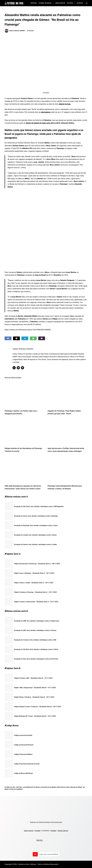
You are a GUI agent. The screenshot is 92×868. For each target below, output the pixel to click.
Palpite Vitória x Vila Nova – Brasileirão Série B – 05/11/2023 (34, 697)
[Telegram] (25, 338)
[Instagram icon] (24, 368)
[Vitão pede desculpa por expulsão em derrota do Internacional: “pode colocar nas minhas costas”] (25, 469)
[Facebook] (8, 338)
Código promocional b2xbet (23, 735)
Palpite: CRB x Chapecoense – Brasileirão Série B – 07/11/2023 (35, 688)
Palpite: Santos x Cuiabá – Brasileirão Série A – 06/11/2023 (34, 583)
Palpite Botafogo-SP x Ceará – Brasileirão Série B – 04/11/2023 (35, 716)
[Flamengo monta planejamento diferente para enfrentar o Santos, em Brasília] (67, 469)
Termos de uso (63, 831)
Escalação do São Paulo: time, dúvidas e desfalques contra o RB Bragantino (39, 506)
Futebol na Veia (10, 787)
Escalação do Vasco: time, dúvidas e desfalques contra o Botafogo (36, 516)
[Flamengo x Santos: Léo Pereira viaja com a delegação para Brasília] (25, 394)
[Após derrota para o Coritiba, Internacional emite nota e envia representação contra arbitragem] (67, 432)
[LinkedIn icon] (16, 368)
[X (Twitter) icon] (20, 368)
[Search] (87, 3)
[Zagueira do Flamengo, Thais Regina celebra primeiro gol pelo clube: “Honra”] (67, 394)
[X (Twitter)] (16, 338)
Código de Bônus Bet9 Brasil (23, 773)
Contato (38, 831)
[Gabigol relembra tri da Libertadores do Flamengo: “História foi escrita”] (25, 432)
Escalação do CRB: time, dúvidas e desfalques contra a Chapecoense (37, 621)
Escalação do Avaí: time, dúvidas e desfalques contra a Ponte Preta (36, 659)
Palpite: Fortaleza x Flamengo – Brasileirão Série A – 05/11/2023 (35, 592)
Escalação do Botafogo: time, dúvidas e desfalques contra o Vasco (36, 525)
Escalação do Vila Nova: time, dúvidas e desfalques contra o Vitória (36, 649)
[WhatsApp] (33, 338)
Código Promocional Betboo (23, 754)
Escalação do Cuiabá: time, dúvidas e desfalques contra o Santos (35, 535)
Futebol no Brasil (46, 3)
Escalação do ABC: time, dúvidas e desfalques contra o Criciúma (35, 630)
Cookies (53, 831)
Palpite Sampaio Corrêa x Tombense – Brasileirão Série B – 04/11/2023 (38, 707)
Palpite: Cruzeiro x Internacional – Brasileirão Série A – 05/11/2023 (36, 602)
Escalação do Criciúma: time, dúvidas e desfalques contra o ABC (35, 640)
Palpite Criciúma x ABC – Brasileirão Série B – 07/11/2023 (33, 678)
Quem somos (29, 831)
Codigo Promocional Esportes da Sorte (27, 764)
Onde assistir (60, 3)
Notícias (34, 3)
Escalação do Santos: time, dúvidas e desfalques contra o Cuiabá (35, 544)
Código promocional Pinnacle (24, 745)
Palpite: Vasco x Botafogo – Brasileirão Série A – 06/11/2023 (34, 573)
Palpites (71, 3)
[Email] (42, 338)
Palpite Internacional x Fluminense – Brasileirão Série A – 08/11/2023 (37, 564)
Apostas (80, 3)
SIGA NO (40, 840)
